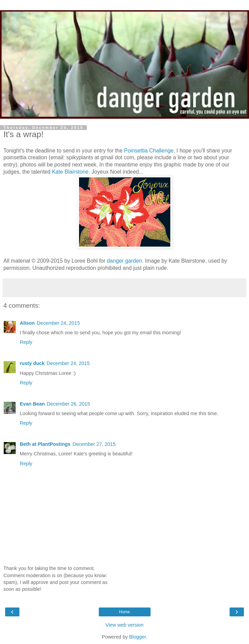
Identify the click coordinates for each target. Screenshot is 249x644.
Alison (27, 323)
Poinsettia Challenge (149, 151)
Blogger (137, 637)
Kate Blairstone (70, 172)
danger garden (124, 261)
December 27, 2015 (94, 444)
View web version (125, 625)
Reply (26, 342)
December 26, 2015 (68, 404)
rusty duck (32, 363)
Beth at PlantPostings (45, 444)
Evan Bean (32, 404)
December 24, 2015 (58, 323)
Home (124, 612)
